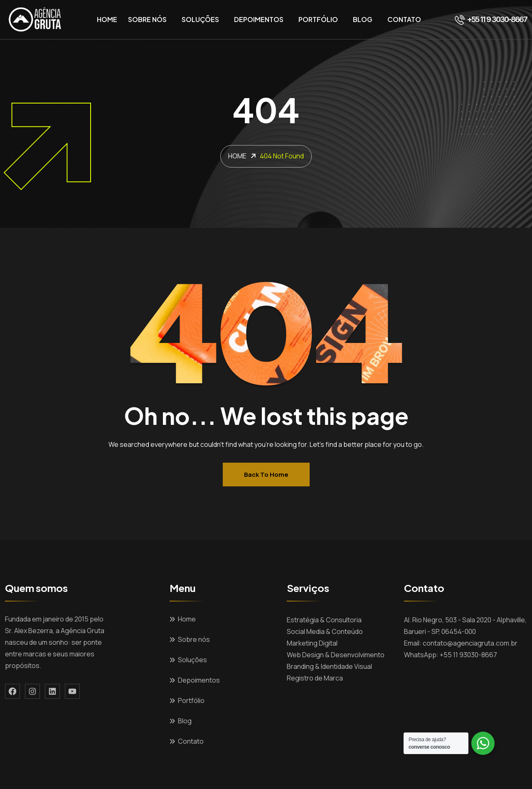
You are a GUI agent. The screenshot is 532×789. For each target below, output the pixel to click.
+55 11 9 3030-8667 (491, 20)
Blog (363, 19)
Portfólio (318, 19)
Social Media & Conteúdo (325, 631)
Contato (404, 19)
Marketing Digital (312, 643)
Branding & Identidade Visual (329, 666)
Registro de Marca (315, 678)
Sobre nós (147, 19)
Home (107, 19)
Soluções (200, 19)
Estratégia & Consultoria (324, 620)
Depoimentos (259, 19)
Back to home (266, 475)
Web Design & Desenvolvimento (336, 655)
